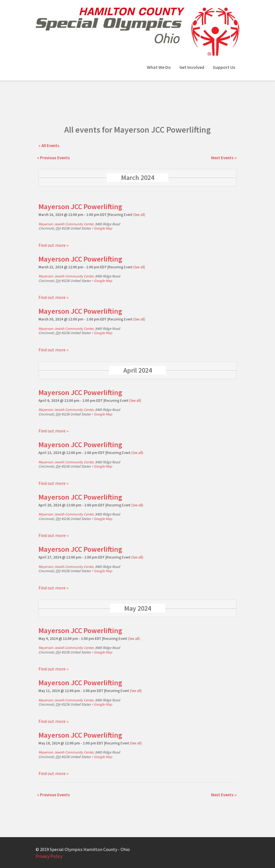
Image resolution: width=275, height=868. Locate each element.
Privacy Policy (49, 856)
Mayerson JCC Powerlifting (80, 207)
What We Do (159, 67)
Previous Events (53, 158)
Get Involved (192, 67)
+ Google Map (102, 228)
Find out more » (53, 245)
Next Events (224, 158)
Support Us (224, 67)
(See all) (139, 215)
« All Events (49, 146)
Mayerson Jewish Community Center (66, 224)
